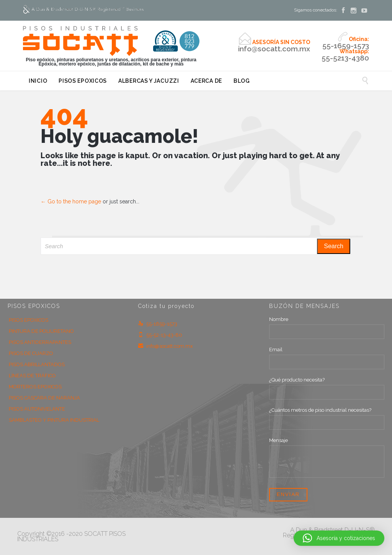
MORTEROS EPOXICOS (35, 387)
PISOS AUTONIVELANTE (37, 409)
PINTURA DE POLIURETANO (41, 331)
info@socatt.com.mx (166, 346)
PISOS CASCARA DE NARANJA (44, 398)
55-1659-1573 (158, 324)
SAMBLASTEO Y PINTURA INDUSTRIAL (54, 420)
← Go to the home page (71, 201)
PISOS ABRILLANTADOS (37, 364)
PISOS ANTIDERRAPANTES (40, 342)
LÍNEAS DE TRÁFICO (32, 376)
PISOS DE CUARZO (31, 353)
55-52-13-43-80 (160, 335)
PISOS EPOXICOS (29, 320)
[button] (339, 538)
